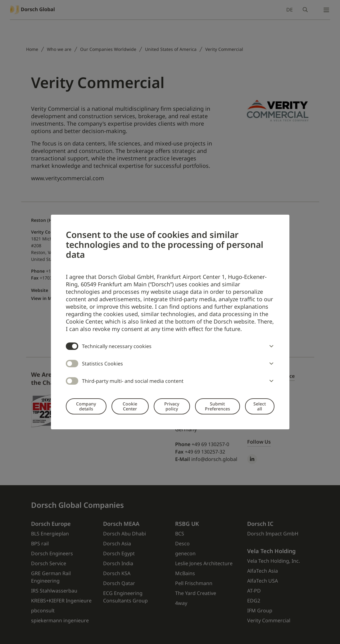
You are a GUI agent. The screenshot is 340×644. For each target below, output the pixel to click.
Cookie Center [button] (130, 406)
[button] (270, 346)
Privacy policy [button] (172, 406)
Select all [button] (260, 406)
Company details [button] (86, 406)
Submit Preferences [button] (218, 406)
